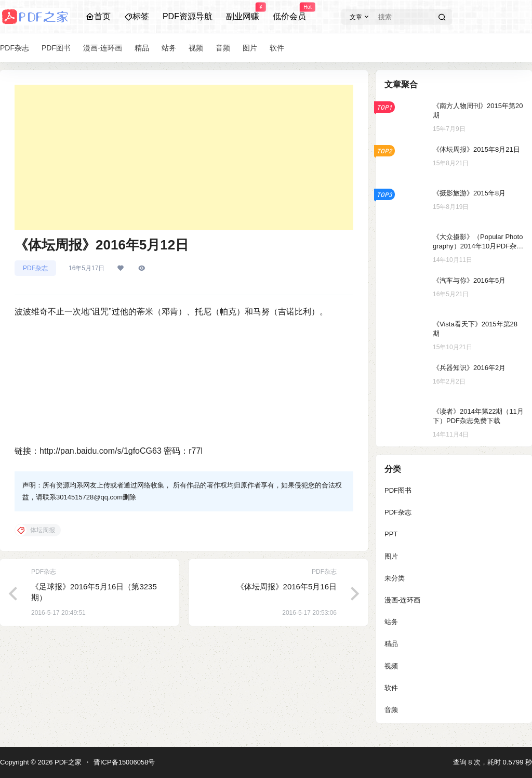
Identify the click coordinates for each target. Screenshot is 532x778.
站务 (391, 622)
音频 (391, 710)
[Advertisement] (184, 157)
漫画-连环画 (402, 600)
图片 (391, 556)
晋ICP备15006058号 (124, 762)
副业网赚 (243, 12)
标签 (137, 16)
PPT (391, 534)
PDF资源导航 (188, 16)
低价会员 (289, 12)
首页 (98, 16)
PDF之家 (67, 762)
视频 (391, 666)
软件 (391, 688)
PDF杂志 (35, 268)
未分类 (395, 578)
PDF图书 (398, 490)
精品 (391, 644)
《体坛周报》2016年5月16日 (287, 586)
